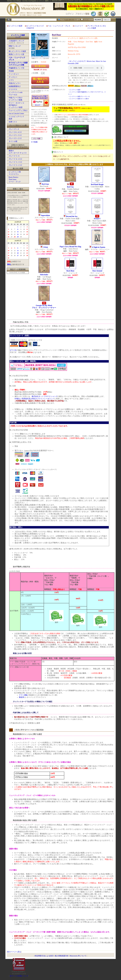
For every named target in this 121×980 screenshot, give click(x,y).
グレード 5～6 (14, 156)
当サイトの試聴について (19, 976)
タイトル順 (13, 141)
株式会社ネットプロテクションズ (45, 396)
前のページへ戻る (14, 952)
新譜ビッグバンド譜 (16, 54)
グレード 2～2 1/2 (15, 165)
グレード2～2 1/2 (15, 138)
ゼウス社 (13, 350)
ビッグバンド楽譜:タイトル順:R (79, 99)
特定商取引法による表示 (44, 956)
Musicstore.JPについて (78, 956)
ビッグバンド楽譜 (15, 26)
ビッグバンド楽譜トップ (18, 36)
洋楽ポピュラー (15, 83)
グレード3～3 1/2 (15, 135)
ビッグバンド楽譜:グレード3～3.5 (80, 96)
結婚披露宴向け (15, 86)
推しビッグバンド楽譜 (17, 51)
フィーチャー (14, 74)
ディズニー (13, 77)
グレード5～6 (14, 129)
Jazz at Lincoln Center (16, 113)
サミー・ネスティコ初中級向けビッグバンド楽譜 (16, 105)
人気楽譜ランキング (16, 41)
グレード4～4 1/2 (15, 132)
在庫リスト (13, 122)
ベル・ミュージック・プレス (59, 26)
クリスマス (13, 89)
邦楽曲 (11, 71)
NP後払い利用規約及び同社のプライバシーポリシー (35, 399)
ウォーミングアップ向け (18, 110)
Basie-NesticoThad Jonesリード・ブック (15, 179)
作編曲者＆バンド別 (16, 68)
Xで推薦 (34, 142)
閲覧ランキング (15, 46)
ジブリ (11, 80)
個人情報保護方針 (62, 956)
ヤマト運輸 (23, 695)
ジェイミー (79, 26)
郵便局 (22, 697)
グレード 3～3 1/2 (15, 162)
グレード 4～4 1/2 (15, 159)
